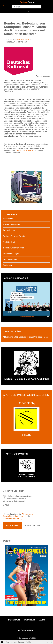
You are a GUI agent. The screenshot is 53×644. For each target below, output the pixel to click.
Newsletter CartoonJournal (15, 501)
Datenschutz (14, 620)
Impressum (30, 620)
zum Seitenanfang (26, 630)
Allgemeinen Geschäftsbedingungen (18, 515)
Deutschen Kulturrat (25, 151)
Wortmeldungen (10, 259)
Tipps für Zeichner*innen (14, 248)
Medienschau (9, 242)
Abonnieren (12, 526)
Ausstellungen (9, 230)
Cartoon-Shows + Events (14, 236)
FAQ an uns (8, 265)
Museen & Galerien (11, 224)
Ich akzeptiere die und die (18, 516)
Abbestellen (32, 526)
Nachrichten (23, 40)
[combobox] (27, 7)
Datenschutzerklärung (13, 518)
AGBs (42, 620)
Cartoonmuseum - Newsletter (16, 498)
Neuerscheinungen (11, 254)
